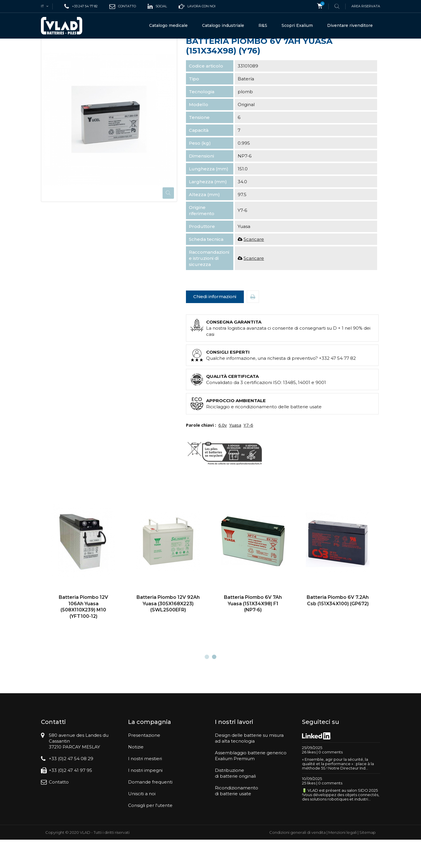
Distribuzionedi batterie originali (235, 802)
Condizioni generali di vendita (297, 861)
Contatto (59, 810)
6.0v (223, 453)
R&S (263, 25)
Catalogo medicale (168, 25)
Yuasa (235, 453)
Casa (46, 49)
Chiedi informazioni (215, 325)
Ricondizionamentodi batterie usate (237, 819)
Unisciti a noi (142, 822)
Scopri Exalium (297, 25)
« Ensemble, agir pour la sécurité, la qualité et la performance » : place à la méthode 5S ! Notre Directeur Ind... (338, 792)
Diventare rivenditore (350, 25)
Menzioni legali (343, 861)
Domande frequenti (150, 810)
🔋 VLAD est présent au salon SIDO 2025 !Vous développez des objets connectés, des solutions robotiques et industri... (341, 823)
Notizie (136, 775)
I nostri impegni (145, 799)
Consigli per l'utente (150, 834)
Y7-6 (248, 453)
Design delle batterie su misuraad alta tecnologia (249, 766)
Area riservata (366, 6)
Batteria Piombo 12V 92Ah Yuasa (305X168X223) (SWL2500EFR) (168, 632)
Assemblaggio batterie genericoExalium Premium (251, 784)
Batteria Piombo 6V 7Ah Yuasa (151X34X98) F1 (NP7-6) (253, 632)
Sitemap (367, 861)
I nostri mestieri (145, 787)
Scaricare (254, 268)
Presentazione (144, 764)
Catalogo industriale (223, 25)
